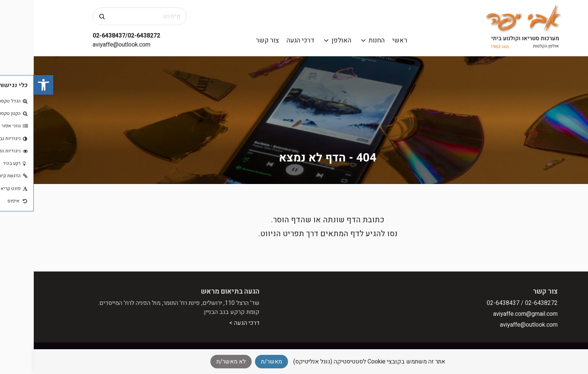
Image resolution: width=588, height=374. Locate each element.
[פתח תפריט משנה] (330, 40)
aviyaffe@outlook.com (88, 45)
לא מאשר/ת (197, 362)
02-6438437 (469, 303)
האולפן (308, 40)
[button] (10, 85)
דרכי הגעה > (211, 323)
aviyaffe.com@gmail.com (492, 314)
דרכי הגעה (267, 40)
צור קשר (234, 40)
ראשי (366, 40)
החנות (343, 40)
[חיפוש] (68, 16)
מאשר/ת (238, 362)
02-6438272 (508, 303)
